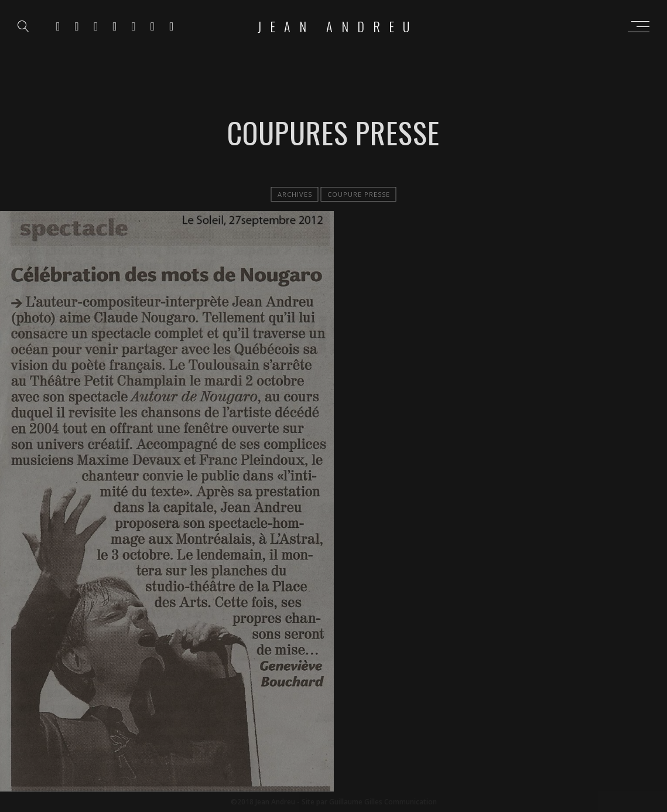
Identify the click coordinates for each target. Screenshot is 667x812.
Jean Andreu (338, 26)
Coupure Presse (359, 194)
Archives (295, 194)
